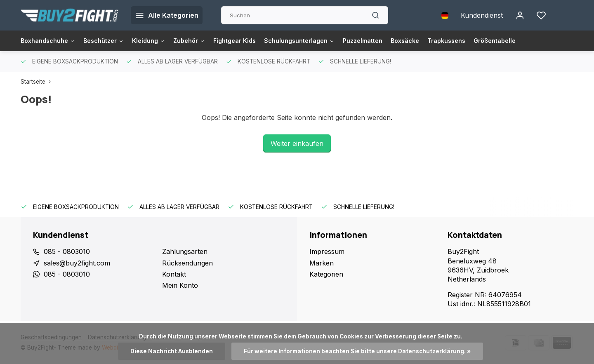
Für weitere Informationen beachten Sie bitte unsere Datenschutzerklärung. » (357, 351)
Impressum (327, 251)
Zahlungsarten (185, 251)
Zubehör (206, 41)
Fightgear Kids (256, 41)
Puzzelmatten (396, 41)
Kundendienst (482, 15)
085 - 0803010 (67, 251)
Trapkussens (489, 41)
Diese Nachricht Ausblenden (172, 351)
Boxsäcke (443, 41)
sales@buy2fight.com (77, 263)
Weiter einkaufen (297, 143)
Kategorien (326, 274)
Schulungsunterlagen (327, 41)
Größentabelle (541, 41)
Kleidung (162, 41)
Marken (322, 263)
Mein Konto (180, 285)
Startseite (38, 82)
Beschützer (113, 41)
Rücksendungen (187, 263)
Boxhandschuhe (51, 41)
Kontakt (174, 274)
